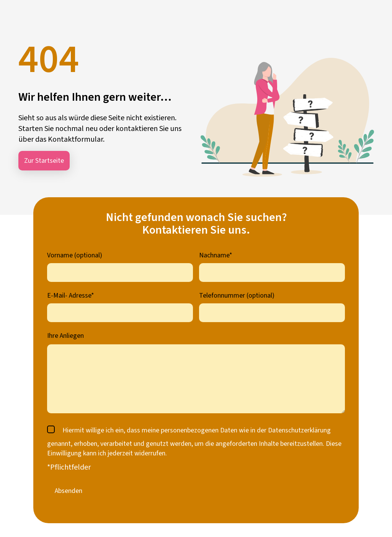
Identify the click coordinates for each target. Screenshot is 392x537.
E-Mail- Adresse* (71, 296)
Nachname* (216, 255)
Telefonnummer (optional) (237, 296)
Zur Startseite (44, 161)
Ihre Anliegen (65, 336)
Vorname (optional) (75, 255)
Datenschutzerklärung (299, 430)
